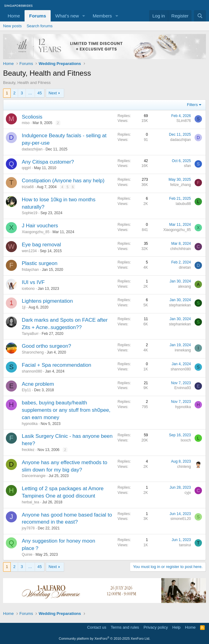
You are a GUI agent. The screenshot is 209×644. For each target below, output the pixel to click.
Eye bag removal (41, 245)
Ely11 (26, 390)
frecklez (28, 450)
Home (14, 16)
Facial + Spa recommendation (56, 365)
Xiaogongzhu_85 (36, 232)
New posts (12, 26)
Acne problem (38, 384)
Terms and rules (125, 627)
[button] (84, 16)
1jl (24, 307)
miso (26, 123)
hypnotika (30, 424)
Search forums (40, 26)
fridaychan (30, 270)
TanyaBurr (30, 334)
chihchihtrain (181, 249)
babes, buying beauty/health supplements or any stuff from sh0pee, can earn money (66, 410)
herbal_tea (31, 502)
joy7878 (28, 528)
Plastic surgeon (40, 263)
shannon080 (32, 371)
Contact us (97, 627)
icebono (28, 289)
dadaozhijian (32, 149)
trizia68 (28, 187)
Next (53, 93)
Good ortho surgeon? (46, 346)
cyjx (188, 493)
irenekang (183, 350)
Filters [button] (192, 105)
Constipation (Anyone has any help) (63, 181)
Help (177, 627)
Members (102, 16)
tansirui (185, 545)
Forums (38, 16)
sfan (187, 166)
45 (40, 93)
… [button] (30, 93)
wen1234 (29, 251)
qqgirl (26, 168)
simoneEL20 (181, 519)
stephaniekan (180, 305)
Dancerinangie (34, 476)
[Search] (200, 16)
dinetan (185, 267)
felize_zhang (181, 185)
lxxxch (186, 440)
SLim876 (184, 121)
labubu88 (183, 204)
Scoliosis (32, 117)
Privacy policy (156, 627)
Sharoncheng (33, 352)
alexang (184, 286)
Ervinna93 (183, 388)
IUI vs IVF (33, 282)
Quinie (27, 555)
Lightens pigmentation (47, 301)
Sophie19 (30, 213)
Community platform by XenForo (105, 638)
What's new (67, 16)
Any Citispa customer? (48, 162)
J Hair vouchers (40, 226)
